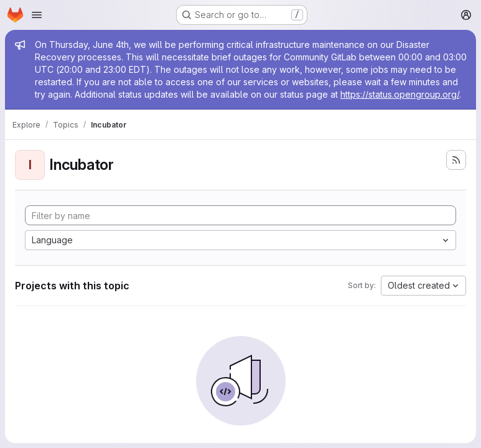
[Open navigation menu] (37, 15)
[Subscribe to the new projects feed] (456, 160)
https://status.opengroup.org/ (400, 94)
